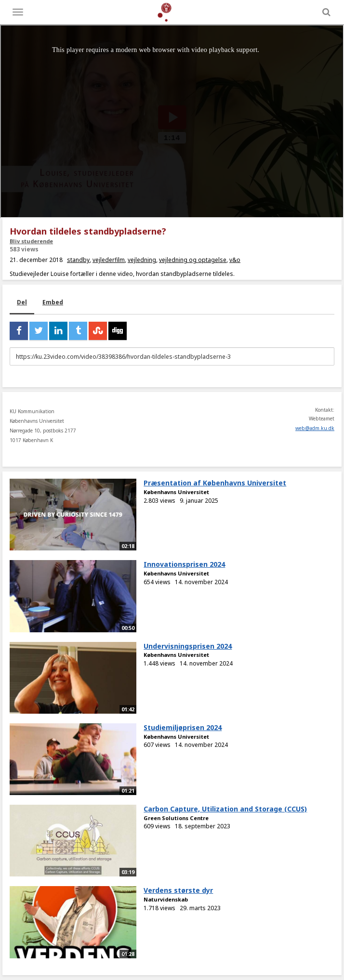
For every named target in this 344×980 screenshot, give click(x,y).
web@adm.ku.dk (315, 428)
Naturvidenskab (166, 899)
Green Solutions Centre (176, 818)
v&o (235, 260)
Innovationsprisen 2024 (184, 564)
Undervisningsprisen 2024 (188, 646)
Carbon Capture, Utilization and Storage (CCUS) (225, 809)
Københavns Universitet (176, 492)
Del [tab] (22, 302)
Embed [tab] (53, 302)
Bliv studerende (31, 241)
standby (78, 260)
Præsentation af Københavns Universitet (215, 483)
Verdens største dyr (178, 890)
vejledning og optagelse (193, 260)
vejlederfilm (109, 260)
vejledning (142, 260)
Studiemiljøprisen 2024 (183, 727)
